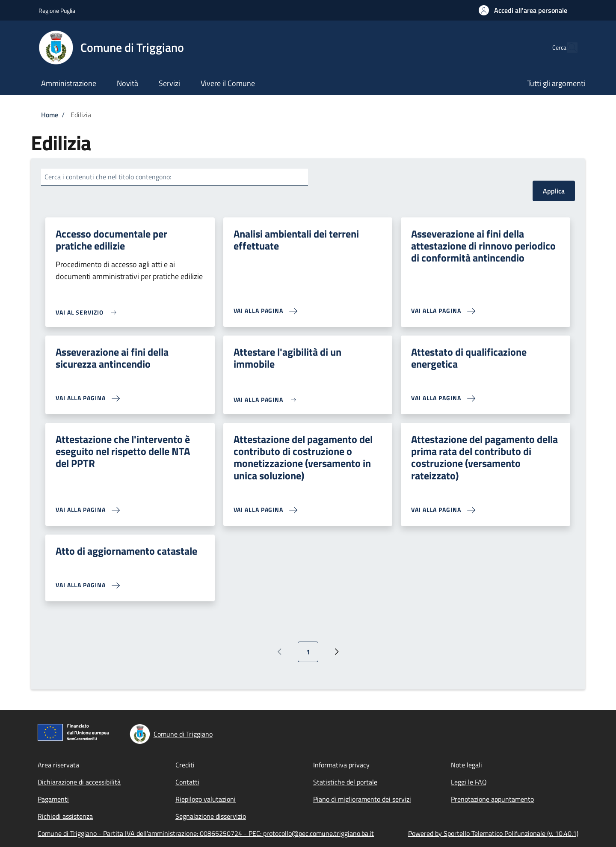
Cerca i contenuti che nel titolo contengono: (108, 177)
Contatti (187, 782)
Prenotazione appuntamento (492, 799)
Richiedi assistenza (65, 816)
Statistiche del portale (345, 782)
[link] (88, 312)
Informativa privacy (341, 765)
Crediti (185, 765)
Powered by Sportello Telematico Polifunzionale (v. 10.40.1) (493, 833)
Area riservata (58, 765)
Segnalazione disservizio (211, 816)
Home (50, 115)
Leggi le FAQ (469, 782)
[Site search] (567, 48)
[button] (523, 10)
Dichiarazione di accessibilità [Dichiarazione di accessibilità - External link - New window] (79, 782)
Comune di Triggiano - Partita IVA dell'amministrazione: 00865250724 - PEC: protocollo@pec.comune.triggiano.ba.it (206, 833)
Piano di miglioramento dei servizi (362, 799)
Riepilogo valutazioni (206, 799)
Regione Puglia (57, 10)
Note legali (466, 765)
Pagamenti (53, 799)
